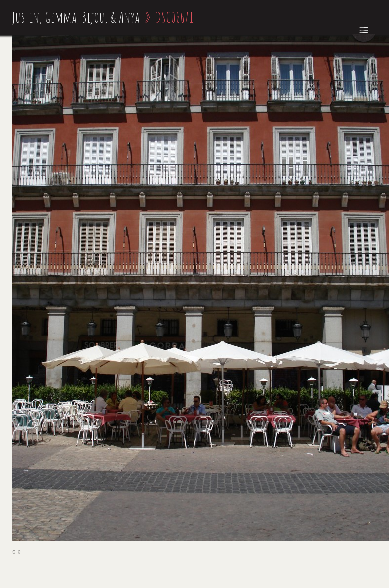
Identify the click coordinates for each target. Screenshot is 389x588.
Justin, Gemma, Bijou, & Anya (76, 17)
